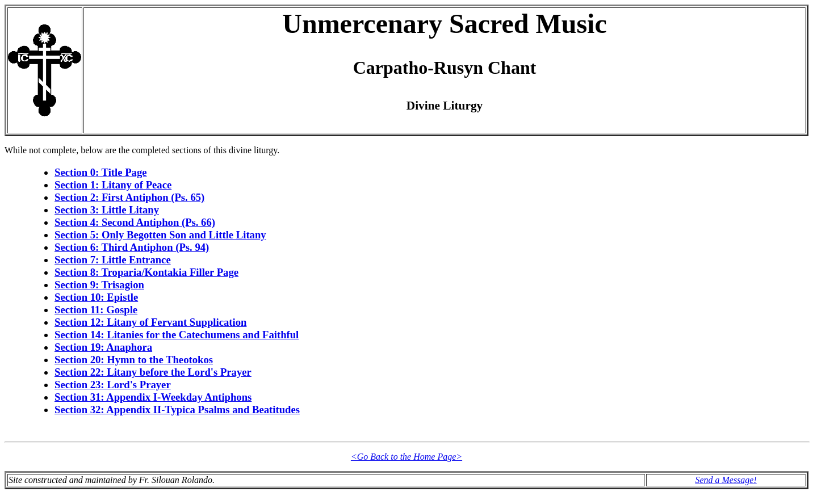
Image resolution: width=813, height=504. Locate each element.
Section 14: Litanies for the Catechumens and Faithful (177, 335)
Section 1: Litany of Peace (113, 185)
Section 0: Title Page (101, 172)
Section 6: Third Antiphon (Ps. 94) (132, 247)
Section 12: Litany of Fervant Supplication (150, 322)
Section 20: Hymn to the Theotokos (134, 360)
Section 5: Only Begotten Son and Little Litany (160, 235)
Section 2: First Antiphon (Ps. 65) (129, 197)
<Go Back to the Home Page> (407, 457)
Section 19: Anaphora (103, 347)
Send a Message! (726, 480)
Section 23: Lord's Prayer (113, 385)
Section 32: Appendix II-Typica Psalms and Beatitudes (177, 409)
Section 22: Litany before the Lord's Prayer (153, 372)
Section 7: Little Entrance (113, 260)
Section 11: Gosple (96, 310)
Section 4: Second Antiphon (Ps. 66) (135, 222)
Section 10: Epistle (96, 297)
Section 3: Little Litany (107, 210)
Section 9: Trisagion (99, 285)
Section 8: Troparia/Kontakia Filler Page (146, 272)
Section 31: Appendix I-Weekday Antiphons (153, 397)
